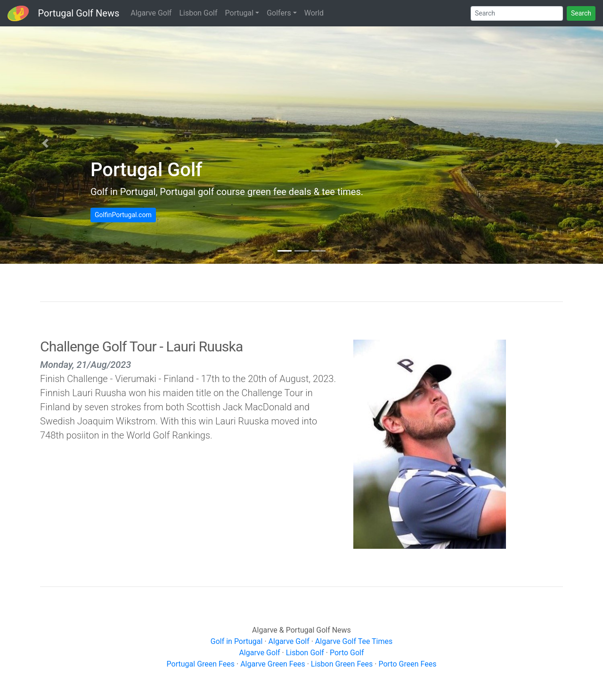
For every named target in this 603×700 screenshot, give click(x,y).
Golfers (279, 13)
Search (581, 13)
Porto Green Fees (407, 664)
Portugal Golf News (79, 13)
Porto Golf (347, 653)
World (314, 13)
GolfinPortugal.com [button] (123, 215)
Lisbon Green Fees (342, 664)
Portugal (240, 13)
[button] (45, 143)
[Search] (517, 13)
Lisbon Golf (198, 13)
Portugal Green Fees (201, 664)
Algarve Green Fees (273, 664)
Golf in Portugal (237, 641)
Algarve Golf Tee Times (354, 641)
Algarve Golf (151, 13)
